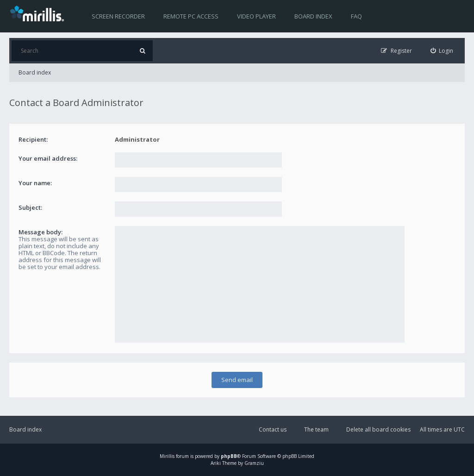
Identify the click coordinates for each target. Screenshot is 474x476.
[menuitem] (442, 51)
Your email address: (48, 158)
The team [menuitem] (316, 429)
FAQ (356, 16)
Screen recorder (118, 16)
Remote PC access (191, 16)
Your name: (35, 183)
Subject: (30, 207)
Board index (313, 16)
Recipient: (33, 139)
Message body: (41, 232)
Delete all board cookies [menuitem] (378, 429)
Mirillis (167, 456)
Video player (256, 16)
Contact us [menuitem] (273, 429)
